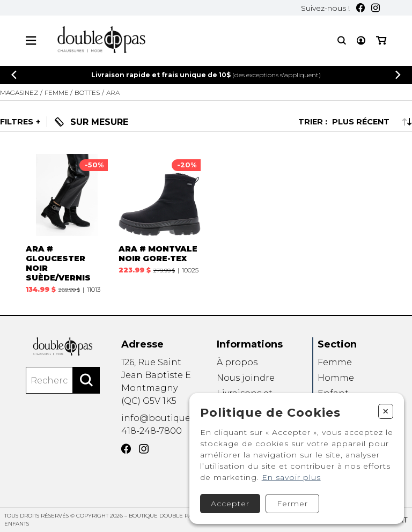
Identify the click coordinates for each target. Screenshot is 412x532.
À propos (237, 362)
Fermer (292, 504)
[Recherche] (342, 40)
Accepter (230, 504)
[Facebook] (360, 8)
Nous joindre (246, 378)
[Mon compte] (361, 40)
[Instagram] (376, 8)
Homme (336, 378)
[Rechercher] (86, 380)
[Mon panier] (381, 40)
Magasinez (19, 93)
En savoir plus (291, 477)
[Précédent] (14, 75)
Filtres (17, 122)
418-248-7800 (152, 431)
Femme (335, 362)
